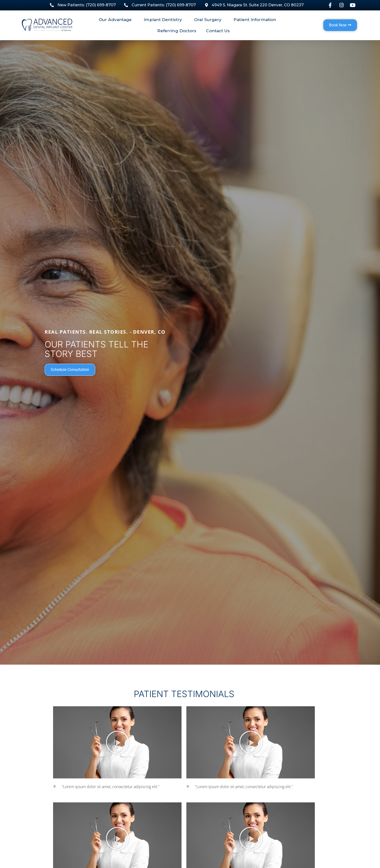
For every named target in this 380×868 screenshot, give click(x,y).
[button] (117, 742)
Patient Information (256, 20)
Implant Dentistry (164, 20)
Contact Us (218, 31)
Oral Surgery (209, 20)
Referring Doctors (177, 31)
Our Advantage (116, 20)
